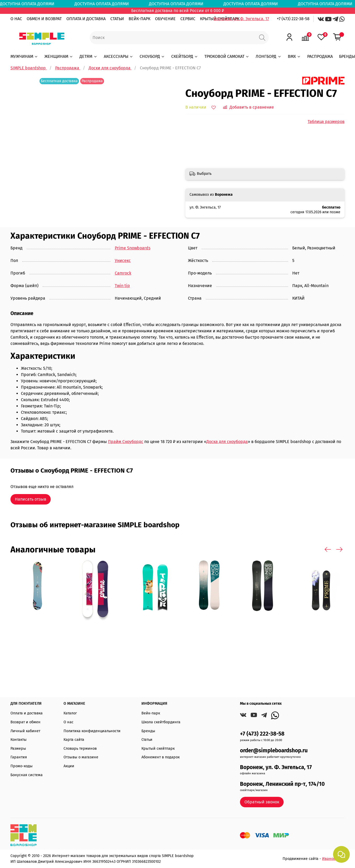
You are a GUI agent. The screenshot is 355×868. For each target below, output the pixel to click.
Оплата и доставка (27, 713)
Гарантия (19, 757)
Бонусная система (27, 775)
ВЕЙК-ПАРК (139, 19)
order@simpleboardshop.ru (274, 751)
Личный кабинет (25, 731)
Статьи (147, 740)
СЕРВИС (188, 19)
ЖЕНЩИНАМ (59, 56)
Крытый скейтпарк (158, 749)
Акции (69, 766)
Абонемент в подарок (161, 757)
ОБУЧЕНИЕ (165, 19)
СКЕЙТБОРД (185, 56)
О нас (68, 722)
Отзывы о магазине (81, 757)
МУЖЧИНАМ (24, 56)
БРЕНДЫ (347, 56)
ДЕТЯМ (88, 56)
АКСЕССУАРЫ (119, 56)
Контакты (19, 740)
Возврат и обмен (25, 722)
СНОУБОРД (152, 56)
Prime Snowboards (133, 248)
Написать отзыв (31, 499)
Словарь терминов (80, 749)
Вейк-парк (151, 713)
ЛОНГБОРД (268, 56)
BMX (294, 56)
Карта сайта (74, 740)
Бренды (148, 731)
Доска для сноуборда (227, 442)
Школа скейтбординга (161, 722)
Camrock (123, 273)
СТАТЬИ (117, 19)
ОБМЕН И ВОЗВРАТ (44, 19)
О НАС (16, 19)
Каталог (70, 713)
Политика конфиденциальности (92, 731)
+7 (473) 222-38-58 (293, 19)
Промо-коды (22, 766)
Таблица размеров (326, 122)
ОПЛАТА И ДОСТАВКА (86, 19)
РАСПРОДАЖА (320, 56)
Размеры (18, 749)
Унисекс (123, 261)
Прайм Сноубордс (126, 442)
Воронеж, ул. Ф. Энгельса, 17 (241, 19)
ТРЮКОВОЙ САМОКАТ (227, 56)
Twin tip (122, 286)
